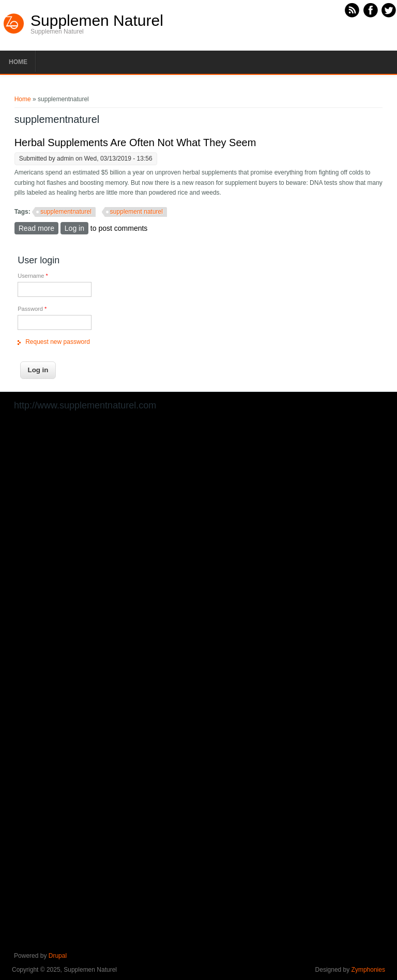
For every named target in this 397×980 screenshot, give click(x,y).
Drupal (58, 956)
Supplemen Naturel (97, 21)
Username (33, 276)
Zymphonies (368, 970)
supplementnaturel (66, 212)
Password (32, 309)
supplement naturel (136, 212)
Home (18, 62)
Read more (39, 228)
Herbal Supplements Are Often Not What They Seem (135, 143)
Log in (74, 228)
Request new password (58, 342)
